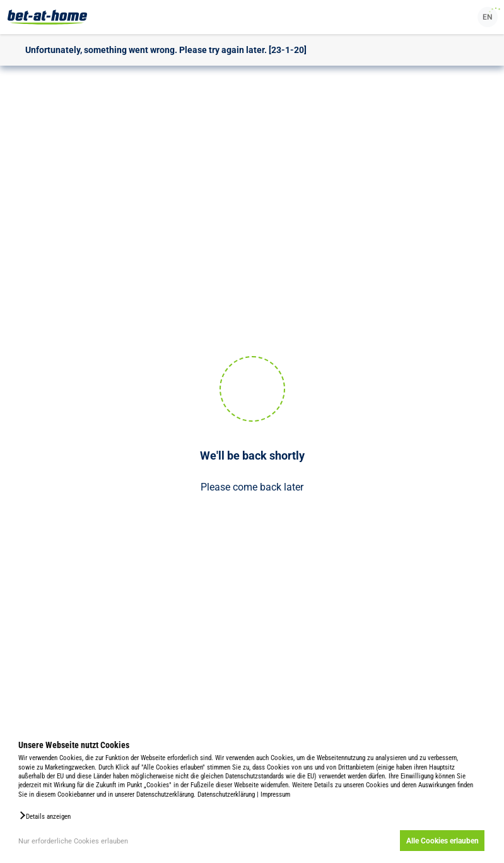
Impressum (275, 795)
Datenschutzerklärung (226, 795)
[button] (44, 816)
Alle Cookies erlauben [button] (442, 841)
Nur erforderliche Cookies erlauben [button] (73, 841)
